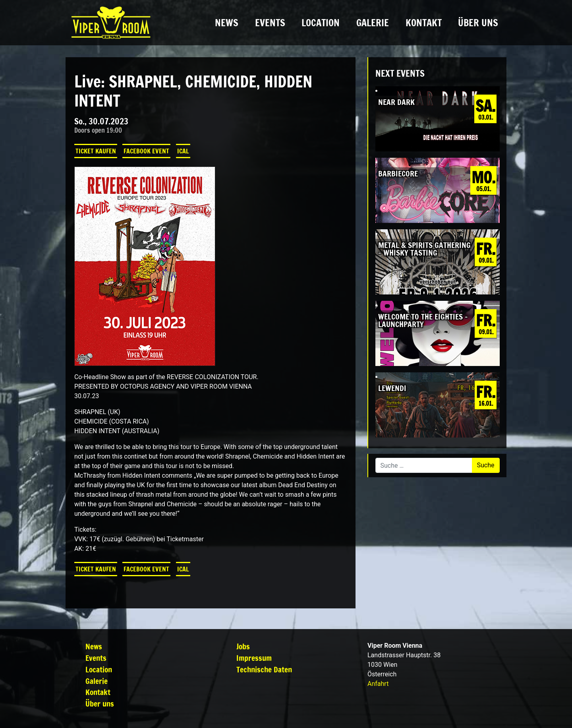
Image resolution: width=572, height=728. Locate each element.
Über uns (478, 23)
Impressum (254, 658)
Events (270, 23)
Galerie (373, 23)
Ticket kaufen (96, 151)
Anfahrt (378, 684)
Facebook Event (146, 151)
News (227, 23)
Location (321, 23)
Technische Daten (264, 669)
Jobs (243, 646)
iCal (183, 151)
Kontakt (424, 23)
